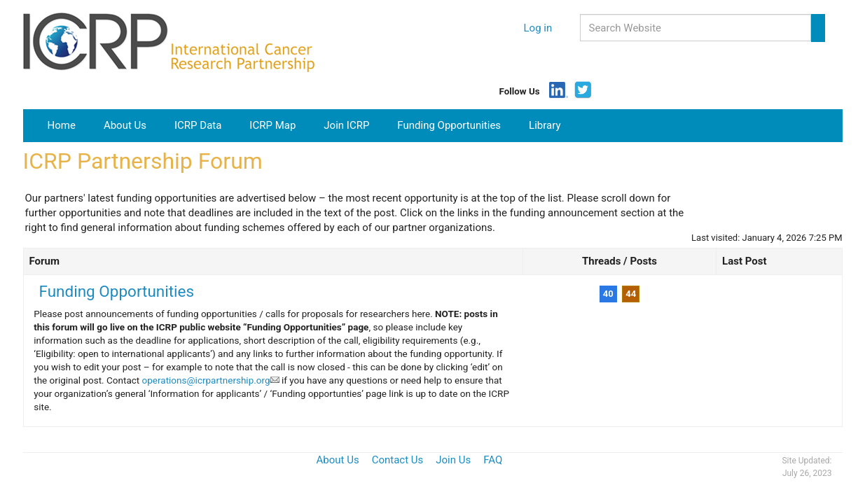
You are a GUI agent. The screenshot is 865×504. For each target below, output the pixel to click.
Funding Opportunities (449, 125)
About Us (125, 125)
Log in (538, 28)
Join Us (453, 460)
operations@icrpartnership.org (211, 380)
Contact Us (398, 460)
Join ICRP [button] (346, 125)
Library (545, 125)
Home (67, 125)
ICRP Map (272, 125)
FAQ (493, 460)
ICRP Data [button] (198, 125)
